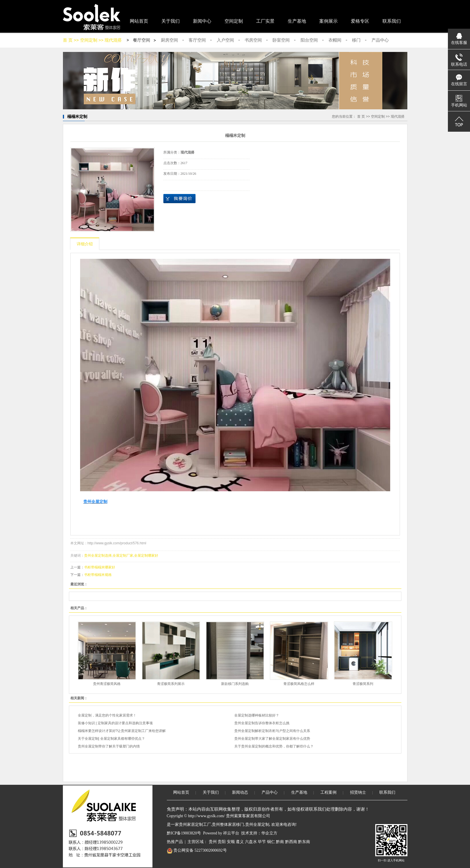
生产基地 (297, 21)
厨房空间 (169, 40)
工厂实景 (265, 21)
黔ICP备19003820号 (184, 833)
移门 (356, 40)
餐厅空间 (142, 40)
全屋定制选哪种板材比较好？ (257, 715)
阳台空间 (309, 40)
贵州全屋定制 (257, 825)
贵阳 (222, 842)
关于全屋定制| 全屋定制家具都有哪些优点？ (111, 739)
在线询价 (179, 199)
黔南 (280, 842)
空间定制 (234, 21)
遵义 (240, 842)
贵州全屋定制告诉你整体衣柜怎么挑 (262, 723)
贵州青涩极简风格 (107, 684)
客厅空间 (197, 40)
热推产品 (175, 842)
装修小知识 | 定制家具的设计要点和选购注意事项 (115, 723)
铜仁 (271, 842)
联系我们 (392, 21)
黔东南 (304, 842)
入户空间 (225, 40)
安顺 (231, 842)
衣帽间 (335, 40)
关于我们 (171, 21)
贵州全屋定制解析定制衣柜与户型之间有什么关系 (272, 731)
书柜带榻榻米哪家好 (100, 567)
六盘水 (251, 842)
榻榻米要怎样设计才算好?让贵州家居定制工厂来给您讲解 (122, 731)
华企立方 (269, 833)
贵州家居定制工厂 (195, 825)
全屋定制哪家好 (146, 556)
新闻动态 (240, 792)
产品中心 (380, 40)
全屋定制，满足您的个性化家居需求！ (107, 715)
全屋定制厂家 (123, 556)
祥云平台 (231, 833)
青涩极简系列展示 (171, 684)
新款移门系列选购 (235, 684)
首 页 (68, 40)
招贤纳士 (358, 792)
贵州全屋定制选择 (98, 556)
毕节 (262, 842)
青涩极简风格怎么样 (299, 684)
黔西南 (291, 842)
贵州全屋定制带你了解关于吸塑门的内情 (109, 746)
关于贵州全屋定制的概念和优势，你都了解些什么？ (274, 746)
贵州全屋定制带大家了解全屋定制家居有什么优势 (272, 739)
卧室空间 (281, 40)
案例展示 (328, 21)
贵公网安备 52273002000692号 (197, 850)
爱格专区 (360, 21)
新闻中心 (202, 21)
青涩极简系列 (363, 684)
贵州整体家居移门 (228, 825)
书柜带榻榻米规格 (98, 575)
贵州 (213, 842)
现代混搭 (113, 40)
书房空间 (253, 40)
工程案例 (328, 792)
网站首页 (139, 21)
